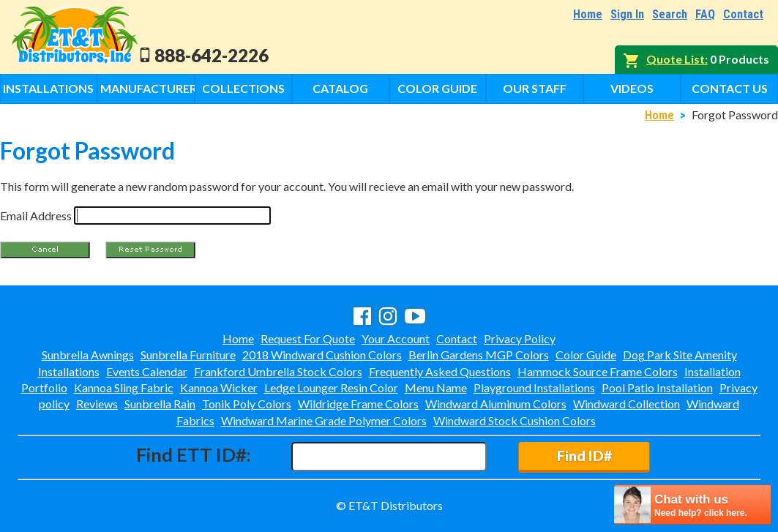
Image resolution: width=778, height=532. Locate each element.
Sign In (627, 14)
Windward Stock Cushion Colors (515, 420)
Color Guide (437, 88)
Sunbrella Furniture (188, 355)
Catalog (340, 88)
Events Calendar (147, 371)
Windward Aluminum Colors (496, 404)
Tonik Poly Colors (247, 404)
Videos (632, 88)
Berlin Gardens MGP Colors (479, 355)
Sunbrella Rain (160, 404)
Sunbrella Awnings (88, 355)
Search (670, 14)
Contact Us (730, 88)
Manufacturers (147, 88)
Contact (743, 14)
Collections (243, 88)
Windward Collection (626, 404)
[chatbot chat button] (692, 505)
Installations (48, 88)
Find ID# (584, 456)
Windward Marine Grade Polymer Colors (324, 420)
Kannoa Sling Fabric (124, 387)
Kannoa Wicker (219, 387)
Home (588, 14)
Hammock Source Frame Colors (598, 371)
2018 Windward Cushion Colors (322, 355)
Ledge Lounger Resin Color (331, 387)
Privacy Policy (520, 338)
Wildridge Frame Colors (358, 404)
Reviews (97, 404)
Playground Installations (534, 387)
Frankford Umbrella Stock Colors (278, 371)
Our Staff (535, 88)
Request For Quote (308, 338)
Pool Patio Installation (657, 387)
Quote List (676, 59)
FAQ (705, 14)
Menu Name (436, 387)
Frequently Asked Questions (440, 371)
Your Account (396, 338)
